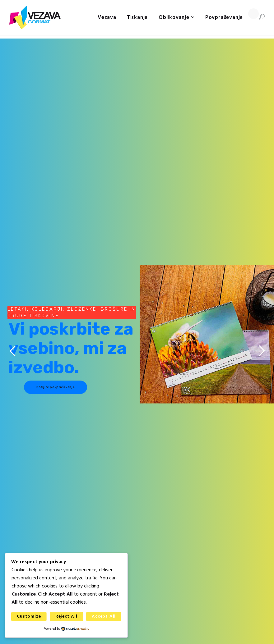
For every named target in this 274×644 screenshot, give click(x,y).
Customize (29, 617)
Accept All (104, 617)
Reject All (66, 617)
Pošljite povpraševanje (56, 387)
